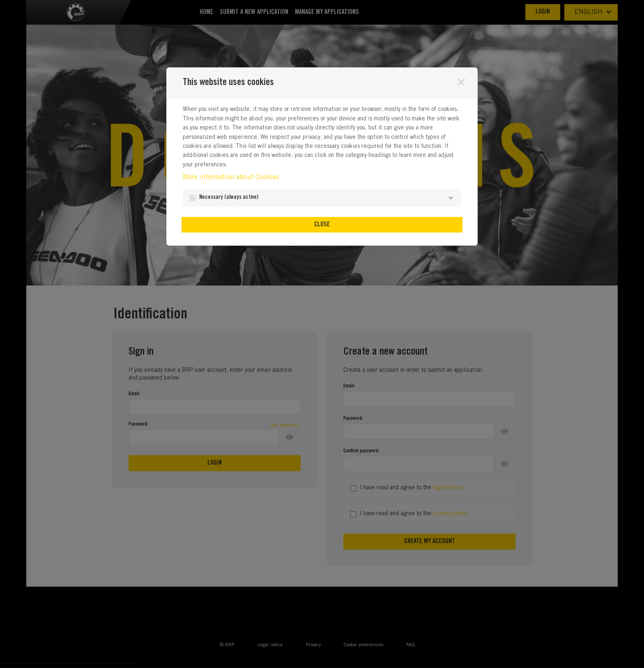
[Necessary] (451, 198)
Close (322, 225)
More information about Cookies (231, 177)
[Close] (461, 82)
